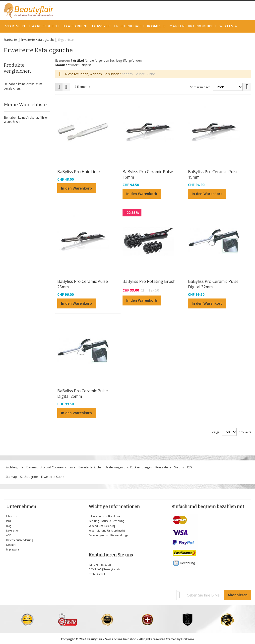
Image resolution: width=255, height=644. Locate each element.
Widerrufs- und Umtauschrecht (107, 531)
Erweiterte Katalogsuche (38, 40)
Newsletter (12, 531)
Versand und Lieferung (102, 526)
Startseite (11, 40)
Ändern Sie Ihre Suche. (139, 74)
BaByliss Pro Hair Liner (79, 172)
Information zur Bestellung (104, 516)
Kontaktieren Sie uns (170, 467)
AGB (9, 535)
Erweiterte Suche (90, 467)
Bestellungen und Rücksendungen (128, 467)
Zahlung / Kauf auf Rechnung (106, 521)
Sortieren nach (200, 87)
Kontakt (11, 545)
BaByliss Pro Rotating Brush (149, 281)
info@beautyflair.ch (109, 569)
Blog (9, 526)
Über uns (12, 516)
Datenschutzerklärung (20, 540)
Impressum (13, 549)
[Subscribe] (238, 595)
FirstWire (188, 639)
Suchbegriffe (14, 467)
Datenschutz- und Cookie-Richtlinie (51, 467)
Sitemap (11, 477)
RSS (189, 467)
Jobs (8, 521)
